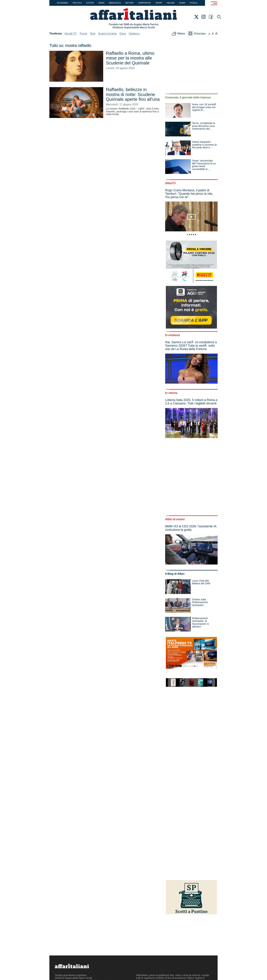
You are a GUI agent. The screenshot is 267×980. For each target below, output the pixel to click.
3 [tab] (191, 235)
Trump (83, 34)
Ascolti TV (71, 34)
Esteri (90, 3)
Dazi (93, 34)
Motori (130, 3)
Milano (171, 3)
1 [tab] (187, 235)
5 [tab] (195, 235)
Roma (182, 3)
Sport (159, 3)
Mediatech (115, 3)
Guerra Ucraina (107, 34)
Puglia (194, 3)
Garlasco (134, 34)
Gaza (123, 34)
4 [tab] (193, 235)
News (101, 3)
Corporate (144, 3)
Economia (62, 3)
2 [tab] (189, 235)
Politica (77, 3)
